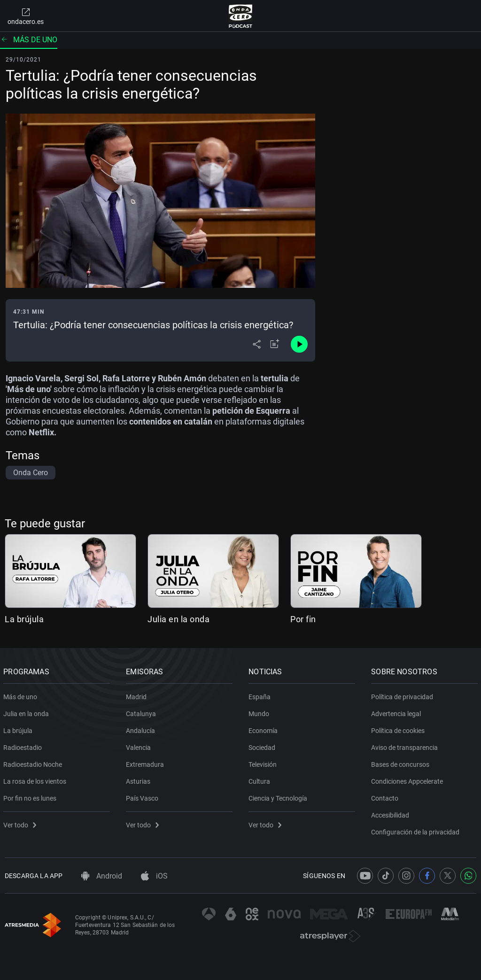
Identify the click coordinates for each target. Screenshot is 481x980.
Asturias (140, 779)
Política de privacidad (403, 695)
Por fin (303, 619)
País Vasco (144, 796)
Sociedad (263, 746)
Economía (264, 729)
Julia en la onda (178, 619)
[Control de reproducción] (299, 344)
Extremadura (146, 763)
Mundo (260, 712)
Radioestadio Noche (34, 763)
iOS (154, 876)
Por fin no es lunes (31, 796)
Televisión (264, 763)
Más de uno (29, 40)
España (261, 695)
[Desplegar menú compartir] (257, 344)
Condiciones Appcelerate (408, 779)
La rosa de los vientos (36, 779)
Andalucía (142, 729)
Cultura (261, 779)
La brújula (24, 619)
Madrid (138, 695)
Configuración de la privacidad (417, 830)
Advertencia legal (397, 712)
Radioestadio (24, 746)
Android (102, 876)
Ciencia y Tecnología (279, 796)
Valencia (140, 746)
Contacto (386, 796)
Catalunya (142, 712)
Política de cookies (399, 729)
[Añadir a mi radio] (275, 344)
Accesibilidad (392, 813)
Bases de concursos (402, 763)
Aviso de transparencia (406, 746)
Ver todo (21, 823)
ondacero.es (26, 16)
